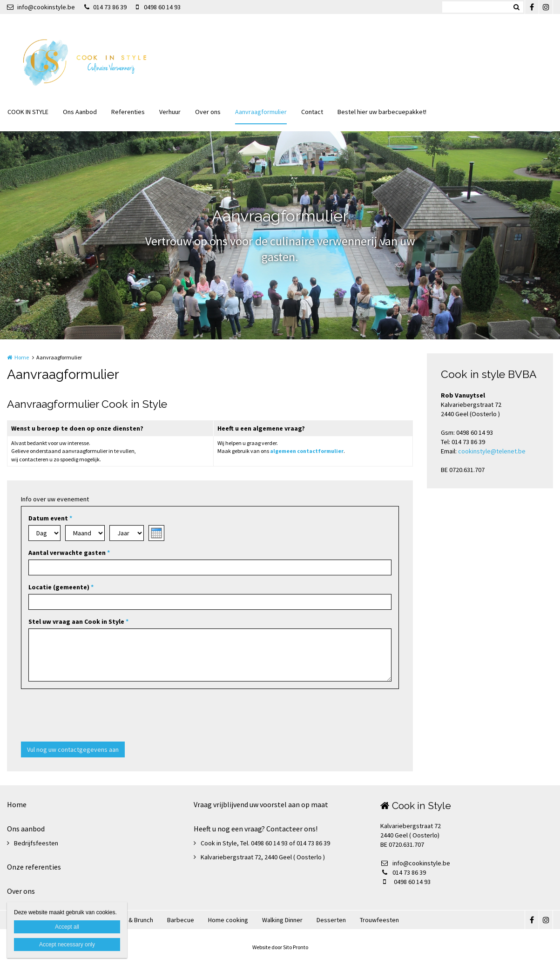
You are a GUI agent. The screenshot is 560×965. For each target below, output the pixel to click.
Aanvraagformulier (261, 112)
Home (22, 357)
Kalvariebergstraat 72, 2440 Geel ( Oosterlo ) (263, 857)
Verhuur (170, 112)
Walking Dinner (282, 920)
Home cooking (228, 920)
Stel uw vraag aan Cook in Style (78, 621)
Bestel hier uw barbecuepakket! (382, 112)
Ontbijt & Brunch (131, 920)
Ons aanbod (26, 829)
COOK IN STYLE (28, 112)
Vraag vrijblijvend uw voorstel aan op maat (261, 804)
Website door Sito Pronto (280, 947)
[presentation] (92, 716)
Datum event (50, 518)
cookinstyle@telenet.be (492, 451)
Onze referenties (34, 867)
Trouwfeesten (379, 920)
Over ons (208, 112)
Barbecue (181, 920)
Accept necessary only (67, 945)
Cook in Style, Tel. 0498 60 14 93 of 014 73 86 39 (265, 843)
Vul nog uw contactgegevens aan (73, 749)
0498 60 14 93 (158, 7)
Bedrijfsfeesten (36, 843)
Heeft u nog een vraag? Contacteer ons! (256, 829)
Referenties (128, 112)
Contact (312, 112)
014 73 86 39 (105, 7)
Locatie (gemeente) (61, 587)
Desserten (331, 920)
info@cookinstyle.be (41, 7)
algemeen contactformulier (307, 451)
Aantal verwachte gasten (69, 553)
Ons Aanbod (80, 112)
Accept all (67, 927)
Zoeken (516, 7)
